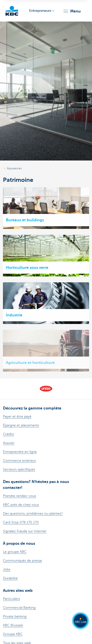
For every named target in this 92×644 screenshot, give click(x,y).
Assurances (14, 168)
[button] (72, 11)
